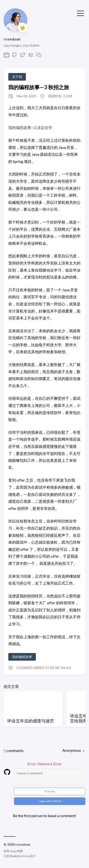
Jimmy (25, 856)
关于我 (17, 77)
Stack (13, 856)
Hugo (13, 851)
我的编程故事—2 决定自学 (30, 127)
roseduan (12, 39)
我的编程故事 (22, 657)
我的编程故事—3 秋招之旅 (39, 87)
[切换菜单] (80, 13)
